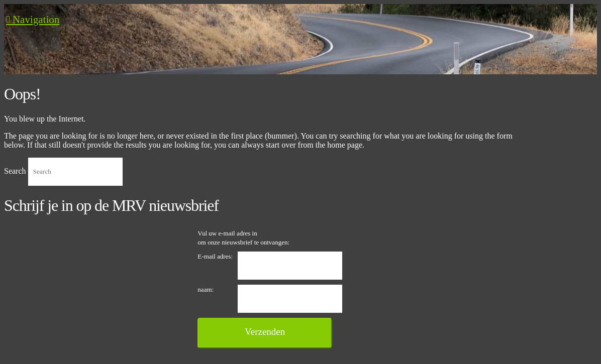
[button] (33, 20)
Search (15, 171)
